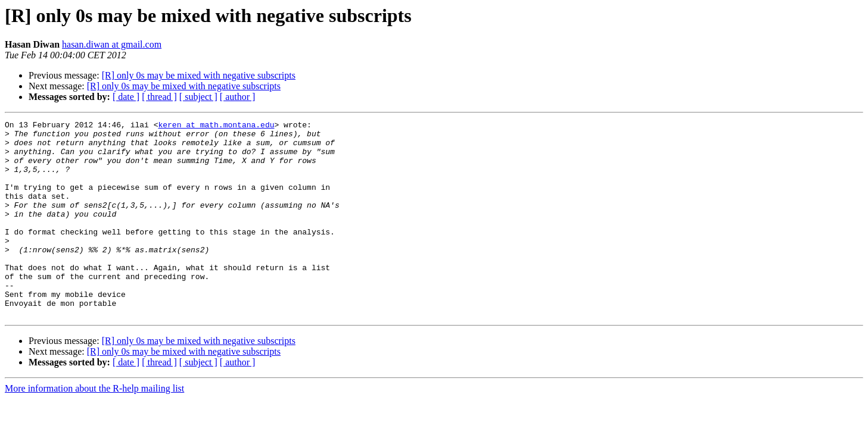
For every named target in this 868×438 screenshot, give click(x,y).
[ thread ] (159, 97)
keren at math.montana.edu (216, 126)
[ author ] (238, 97)
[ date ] (126, 97)
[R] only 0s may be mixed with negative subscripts (199, 75)
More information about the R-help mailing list (94, 428)
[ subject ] (198, 97)
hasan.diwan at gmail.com (112, 44)
